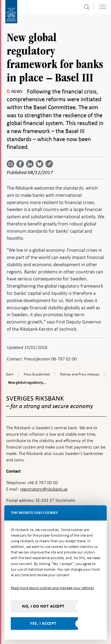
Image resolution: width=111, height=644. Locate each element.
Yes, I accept (43, 623)
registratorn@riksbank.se (44, 489)
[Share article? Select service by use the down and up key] (31, 164)
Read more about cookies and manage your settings (52, 588)
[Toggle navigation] (103, 7)
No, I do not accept (43, 606)
